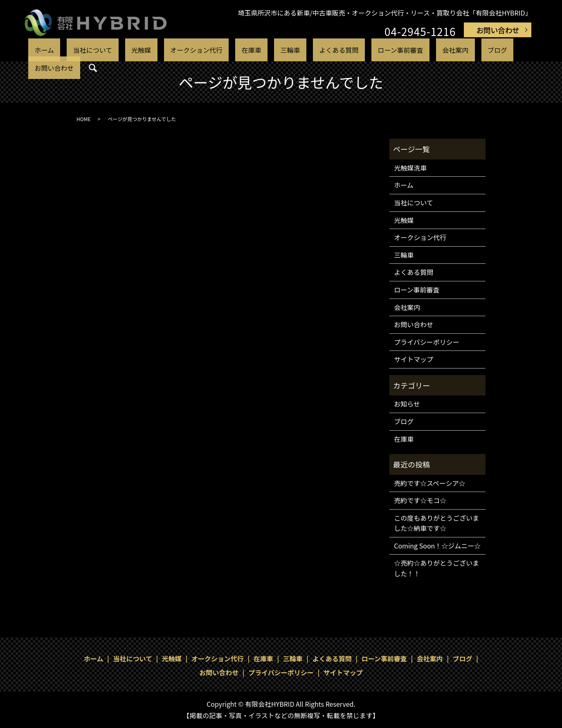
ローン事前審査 (355, 50)
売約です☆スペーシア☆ (430, 483)
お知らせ (407, 404)
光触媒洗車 (410, 168)
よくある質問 (303, 50)
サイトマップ (414, 359)
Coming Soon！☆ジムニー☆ (437, 546)
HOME (83, 119)
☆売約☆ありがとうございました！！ (436, 568)
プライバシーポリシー (427, 342)
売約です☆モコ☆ (420, 500)
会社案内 (399, 50)
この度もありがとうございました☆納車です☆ (436, 523)
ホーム (73, 50)
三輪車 (265, 50)
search (501, 51)
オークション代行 (193, 50)
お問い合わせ (498, 30)
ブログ (430, 50)
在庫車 (238, 50)
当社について (110, 50)
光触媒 (148, 50)
